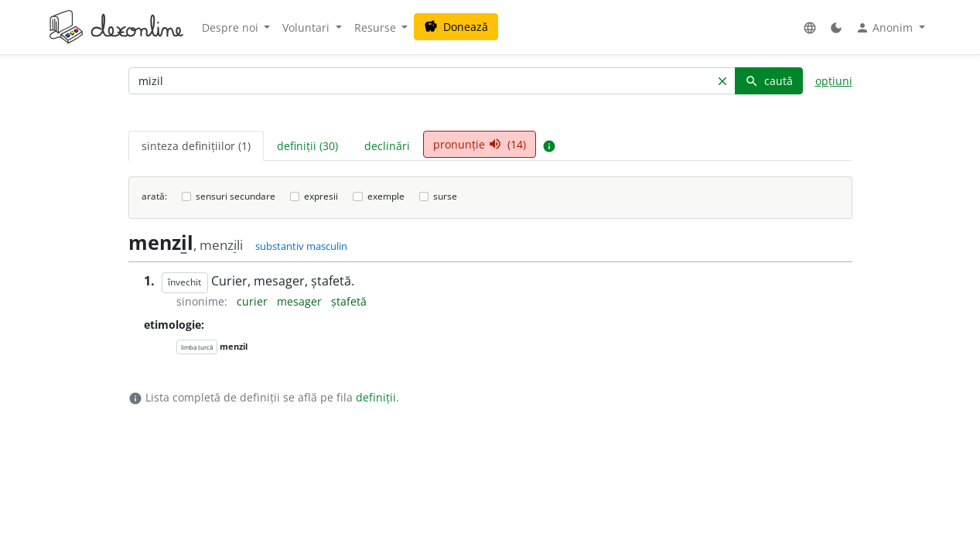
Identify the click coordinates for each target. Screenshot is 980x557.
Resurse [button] (377, 27)
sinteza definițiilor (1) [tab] (196, 146)
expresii (321, 196)
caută (769, 81)
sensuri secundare (236, 196)
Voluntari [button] (307, 27)
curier (254, 301)
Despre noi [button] (232, 27)
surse (445, 196)
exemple (386, 196)
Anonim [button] (886, 28)
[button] (810, 27)
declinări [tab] (387, 146)
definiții (376, 397)
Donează (456, 27)
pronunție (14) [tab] (480, 144)
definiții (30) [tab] (307, 146)
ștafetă (349, 301)
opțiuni (834, 81)
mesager (301, 301)
